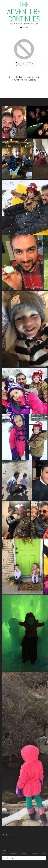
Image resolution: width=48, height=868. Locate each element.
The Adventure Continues (24, 11)
